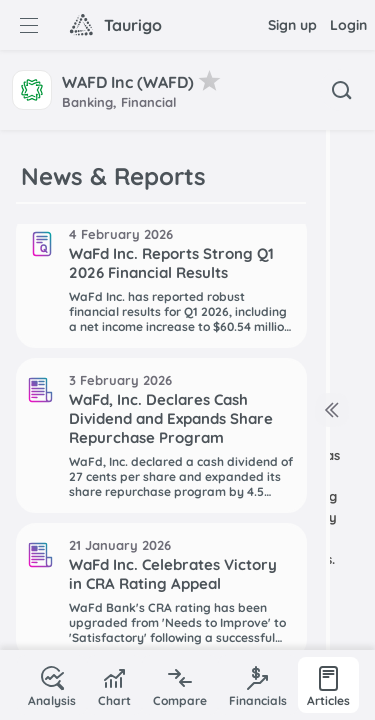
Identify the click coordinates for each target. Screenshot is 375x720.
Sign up (292, 25)
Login (348, 25)
